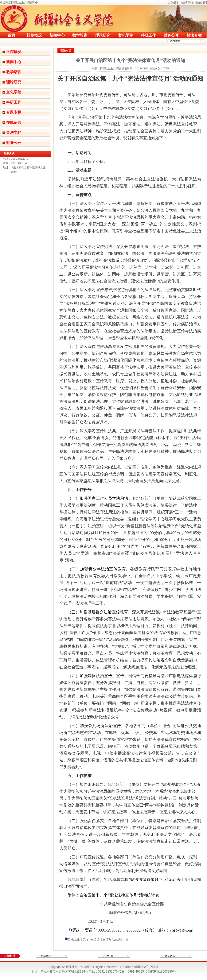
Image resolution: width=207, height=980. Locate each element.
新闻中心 (57, 35)
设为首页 (174, 2)
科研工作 (148, 35)
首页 (11, 35)
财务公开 (171, 35)
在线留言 (14, 122)
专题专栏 (14, 112)
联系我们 (201, 2)
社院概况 (34, 35)
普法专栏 (194, 35)
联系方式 (9, 154)
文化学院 (126, 35)
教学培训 (80, 35)
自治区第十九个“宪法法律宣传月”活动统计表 (98, 939)
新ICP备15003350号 (162, 972)
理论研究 (103, 35)
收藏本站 (187, 2)
